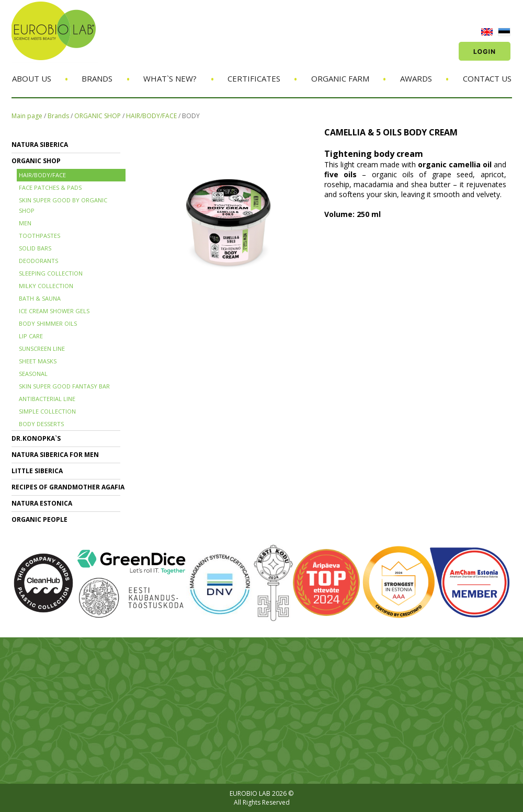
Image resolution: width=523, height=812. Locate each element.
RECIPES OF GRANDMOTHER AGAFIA (68, 487)
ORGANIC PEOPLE (39, 519)
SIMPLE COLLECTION (47, 411)
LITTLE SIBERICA (37, 471)
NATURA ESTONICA (42, 503)
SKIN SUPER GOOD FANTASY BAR (64, 386)
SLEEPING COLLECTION (51, 273)
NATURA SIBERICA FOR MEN (55, 455)
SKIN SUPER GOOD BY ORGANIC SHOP (63, 205)
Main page (27, 116)
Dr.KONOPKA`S (36, 438)
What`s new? (170, 78)
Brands (97, 78)
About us (32, 78)
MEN (25, 223)
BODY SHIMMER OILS (48, 323)
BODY (191, 116)
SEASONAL (33, 374)
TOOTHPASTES (39, 236)
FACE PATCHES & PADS (50, 187)
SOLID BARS (35, 248)
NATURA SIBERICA (40, 145)
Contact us (487, 78)
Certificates (254, 78)
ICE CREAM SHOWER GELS (54, 311)
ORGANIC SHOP (98, 116)
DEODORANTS (38, 261)
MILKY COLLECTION (46, 286)
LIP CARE (31, 336)
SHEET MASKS (38, 361)
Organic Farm (340, 78)
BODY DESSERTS (41, 424)
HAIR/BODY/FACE (151, 116)
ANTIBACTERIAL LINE (47, 399)
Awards (416, 78)
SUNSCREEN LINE (42, 348)
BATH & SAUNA (40, 298)
